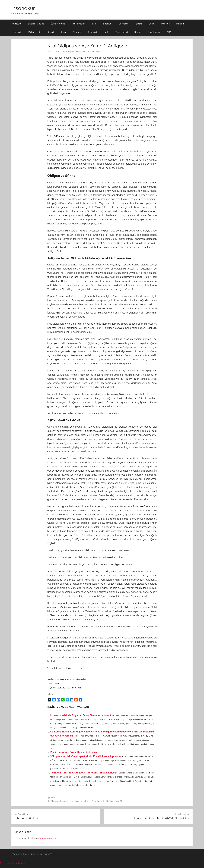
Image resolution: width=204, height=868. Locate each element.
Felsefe (138, 24)
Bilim (94, 24)
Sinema (77, 32)
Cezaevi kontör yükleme (12, 863)
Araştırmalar (78, 24)
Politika (180, 24)
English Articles (36, 24)
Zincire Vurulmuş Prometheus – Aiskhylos (74, 752)
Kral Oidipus (109, 801)
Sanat (63, 32)
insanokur (23, 8)
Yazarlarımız (154, 32)
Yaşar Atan (119, 801)
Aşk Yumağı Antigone (93, 801)
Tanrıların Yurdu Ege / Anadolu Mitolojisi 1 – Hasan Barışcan (84, 773)
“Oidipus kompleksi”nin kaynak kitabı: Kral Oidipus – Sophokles (86, 756)
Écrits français (58, 24)
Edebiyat (108, 24)
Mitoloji (50, 32)
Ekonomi (123, 24)
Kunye (138, 32)
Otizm (152, 24)
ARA (169, 32)
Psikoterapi (34, 32)
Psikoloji (165, 24)
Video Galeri (121, 32)
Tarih (106, 32)
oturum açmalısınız (48, 838)
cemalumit (86, 52)
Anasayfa (17, 24)
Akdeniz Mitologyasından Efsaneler (67, 801)
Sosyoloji (92, 32)
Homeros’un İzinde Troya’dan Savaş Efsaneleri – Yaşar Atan (83, 715)
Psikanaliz (17, 32)
